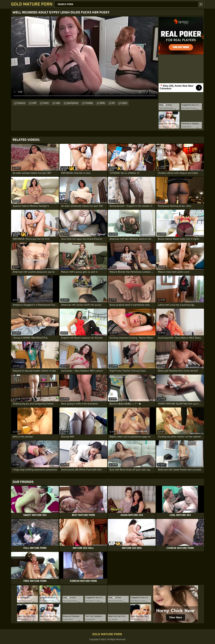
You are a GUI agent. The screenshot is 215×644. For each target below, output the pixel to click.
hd (113, 103)
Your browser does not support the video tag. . (85, 58)
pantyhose (73, 103)
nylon (124, 103)
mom (46, 103)
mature (21, 103)
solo (58, 103)
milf (34, 103)
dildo (102, 103)
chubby (89, 103)
